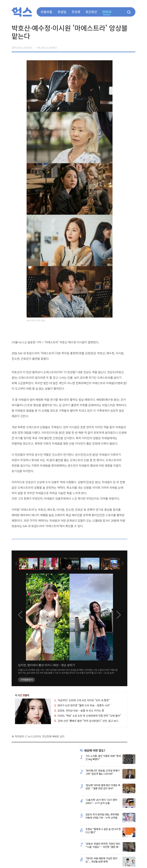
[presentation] (16, 564)
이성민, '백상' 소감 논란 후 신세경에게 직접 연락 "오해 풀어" (88, 716)
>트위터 (119, 46)
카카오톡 (126, 46)
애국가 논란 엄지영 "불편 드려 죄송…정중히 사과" (82, 705)
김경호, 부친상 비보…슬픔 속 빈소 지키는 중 (79, 710)
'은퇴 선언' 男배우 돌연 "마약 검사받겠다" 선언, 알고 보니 (86, 721)
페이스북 (113, 46)
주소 (133, 46)
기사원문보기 (27, 680)
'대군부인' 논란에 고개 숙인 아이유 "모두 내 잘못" (82, 700)
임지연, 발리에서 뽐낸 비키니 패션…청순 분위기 (47, 665)
